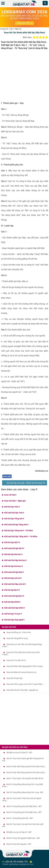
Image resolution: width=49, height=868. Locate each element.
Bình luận (7, 476)
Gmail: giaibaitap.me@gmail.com (18, 864)
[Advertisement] (24, 77)
